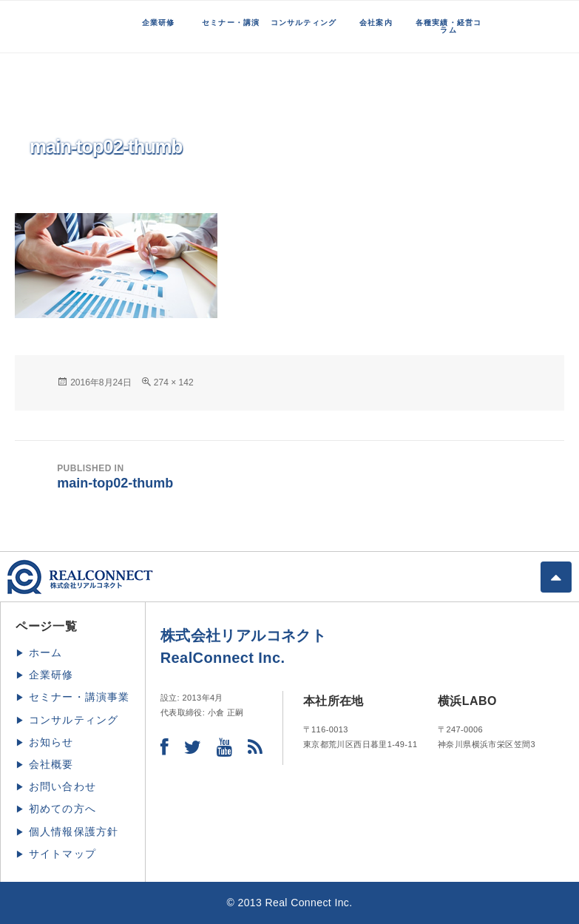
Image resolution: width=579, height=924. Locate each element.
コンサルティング (304, 23)
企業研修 (159, 23)
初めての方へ (62, 809)
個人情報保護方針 (74, 832)
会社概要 (51, 764)
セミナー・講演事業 (79, 697)
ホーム (46, 652)
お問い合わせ (62, 786)
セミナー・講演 (231, 23)
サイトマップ (62, 854)
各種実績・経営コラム (449, 26)
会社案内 (376, 23)
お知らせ (51, 742)
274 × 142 (174, 382)
